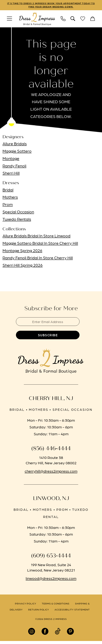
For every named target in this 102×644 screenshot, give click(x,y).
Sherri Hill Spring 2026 (23, 266)
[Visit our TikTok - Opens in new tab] (58, 634)
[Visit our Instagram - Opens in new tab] (32, 634)
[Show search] (73, 19)
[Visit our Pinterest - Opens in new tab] (70, 634)
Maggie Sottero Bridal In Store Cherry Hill (40, 244)
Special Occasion (18, 212)
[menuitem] (10, 19)
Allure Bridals (15, 144)
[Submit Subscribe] (51, 338)
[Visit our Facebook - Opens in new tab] (45, 634)
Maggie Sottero (17, 152)
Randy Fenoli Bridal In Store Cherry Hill (38, 258)
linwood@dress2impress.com (51, 581)
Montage (11, 159)
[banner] (37, 19)
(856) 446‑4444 (51, 451)
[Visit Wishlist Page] (83, 19)
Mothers (10, 198)
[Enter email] (51, 323)
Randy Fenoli (14, 166)
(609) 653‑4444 (51, 559)
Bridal (8, 190)
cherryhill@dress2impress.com (51, 474)
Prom (8, 205)
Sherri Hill (11, 174)
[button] (10, 19)
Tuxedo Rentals (17, 220)
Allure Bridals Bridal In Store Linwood (36, 236)
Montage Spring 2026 (22, 251)
